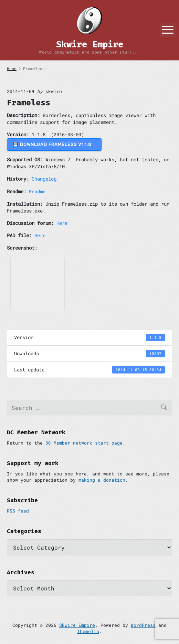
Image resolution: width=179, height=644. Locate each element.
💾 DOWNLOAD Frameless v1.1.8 (54, 144)
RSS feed (18, 511)
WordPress (143, 625)
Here (62, 223)
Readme (37, 191)
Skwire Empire (77, 625)
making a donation (102, 480)
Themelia (88, 631)
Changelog (44, 179)
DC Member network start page (84, 443)
